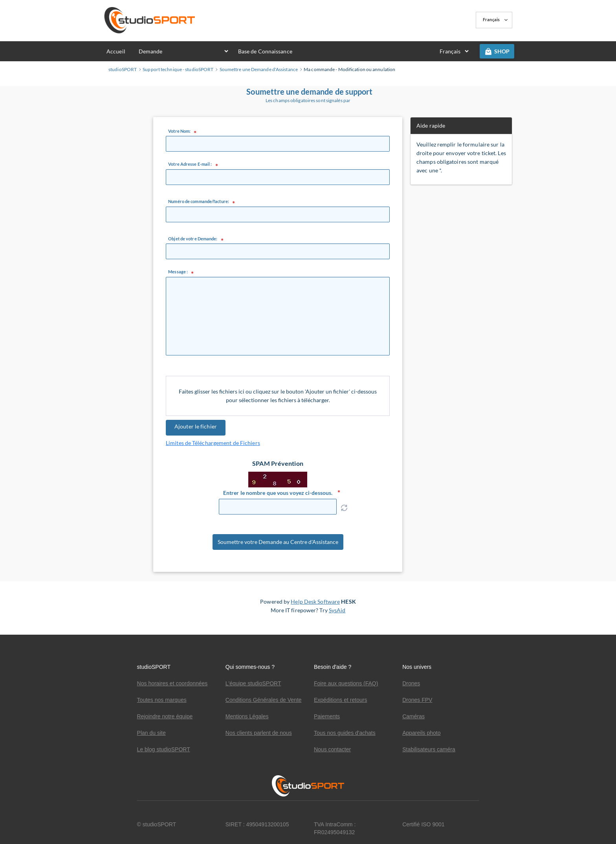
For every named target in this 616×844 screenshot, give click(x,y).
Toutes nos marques (162, 700)
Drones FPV (417, 700)
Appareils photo (421, 733)
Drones (411, 683)
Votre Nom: (179, 131)
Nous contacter (332, 749)
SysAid (337, 616)
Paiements (327, 716)
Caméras (413, 716)
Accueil (116, 51)
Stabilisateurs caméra (429, 749)
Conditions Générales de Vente (264, 700)
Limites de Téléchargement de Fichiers (213, 443)
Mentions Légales (247, 716)
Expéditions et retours (340, 700)
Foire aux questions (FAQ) (346, 683)
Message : (178, 272)
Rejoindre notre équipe (165, 716)
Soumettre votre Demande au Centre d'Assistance (278, 545)
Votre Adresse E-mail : (190, 164)
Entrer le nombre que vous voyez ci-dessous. (278, 493)
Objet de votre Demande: (193, 239)
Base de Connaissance (265, 51)
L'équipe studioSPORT (253, 683)
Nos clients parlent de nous (259, 733)
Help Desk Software (315, 608)
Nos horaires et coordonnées (172, 683)
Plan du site (151, 733)
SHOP (497, 51)
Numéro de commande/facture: (199, 201)
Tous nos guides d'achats (345, 733)
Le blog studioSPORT (164, 749)
